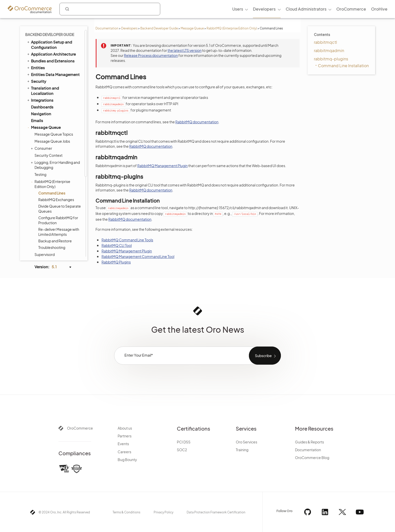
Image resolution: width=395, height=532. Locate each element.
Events (123, 444)
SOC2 (182, 450)
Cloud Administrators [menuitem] (306, 9)
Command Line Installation (343, 66)
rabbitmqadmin (329, 50)
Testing (40, 52)
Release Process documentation (151, 55)
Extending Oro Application (53, 225)
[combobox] (110, 9)
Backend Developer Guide (159, 28)
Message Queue (192, 28)
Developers (129, 28)
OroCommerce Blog (312, 458)
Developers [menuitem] (264, 9)
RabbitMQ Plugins (116, 262)
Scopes (38, 191)
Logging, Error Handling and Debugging (56, 42)
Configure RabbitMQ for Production (58, 97)
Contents (322, 34)
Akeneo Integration (48, 232)
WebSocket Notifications (52, 184)
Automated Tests (44, 239)
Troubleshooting (52, 125)
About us (125, 428)
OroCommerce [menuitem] (351, 9)
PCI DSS (184, 442)
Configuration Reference (51, 218)
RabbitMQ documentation (197, 122)
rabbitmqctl (325, 42)
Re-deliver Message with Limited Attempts (59, 109)
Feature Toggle (45, 198)
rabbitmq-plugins (331, 59)
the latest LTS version (185, 50)
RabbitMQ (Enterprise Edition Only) (232, 28)
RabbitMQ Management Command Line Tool (138, 256)
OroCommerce (80, 428)
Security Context (48, 32)
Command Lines (52, 70)
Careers (124, 452)
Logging (39, 205)
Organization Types (49, 252)
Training (242, 450)
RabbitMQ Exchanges (56, 77)
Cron (36, 178)
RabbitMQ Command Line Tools (127, 240)
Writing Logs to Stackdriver (56, 139)
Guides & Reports (309, 442)
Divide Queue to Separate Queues (60, 86)
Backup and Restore (55, 118)
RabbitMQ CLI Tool (117, 245)
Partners (125, 436)
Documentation (107, 28)
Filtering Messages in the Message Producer (55, 148)
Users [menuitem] (238, 9)
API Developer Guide (47, 245)
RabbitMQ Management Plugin (162, 166)
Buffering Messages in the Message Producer (56, 160)
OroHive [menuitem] (379, 9)
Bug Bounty (127, 460)
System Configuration (51, 212)
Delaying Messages (51, 170)
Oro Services (246, 442)
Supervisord (45, 132)
